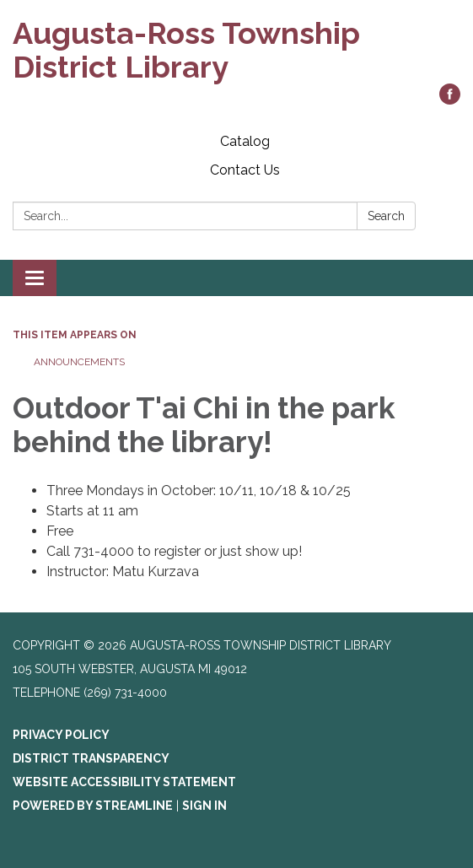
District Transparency (91, 758)
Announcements (79, 362)
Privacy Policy (61, 735)
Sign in (204, 806)
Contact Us (245, 170)
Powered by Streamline (93, 806)
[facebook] (450, 100)
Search (386, 216)
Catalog (245, 141)
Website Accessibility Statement (124, 782)
